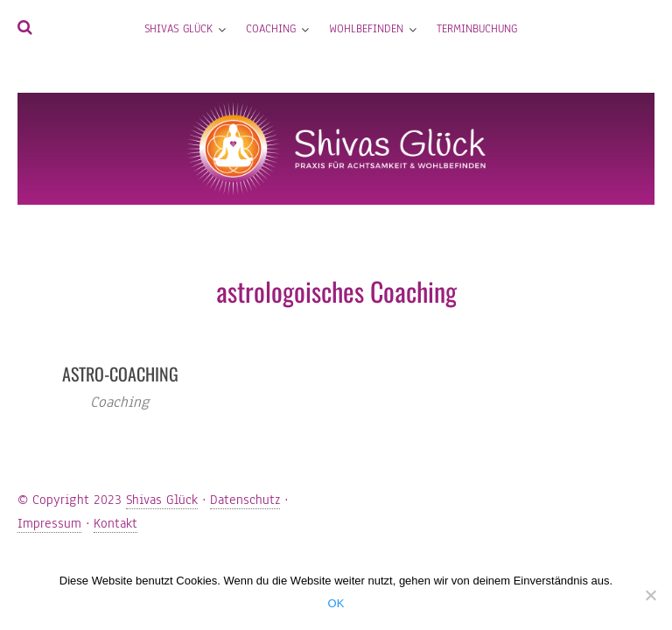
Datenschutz (245, 500)
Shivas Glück (178, 29)
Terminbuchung (477, 29)
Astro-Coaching (120, 374)
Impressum (49, 523)
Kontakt (115, 523)
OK (336, 603)
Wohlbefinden (366, 29)
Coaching (271, 29)
